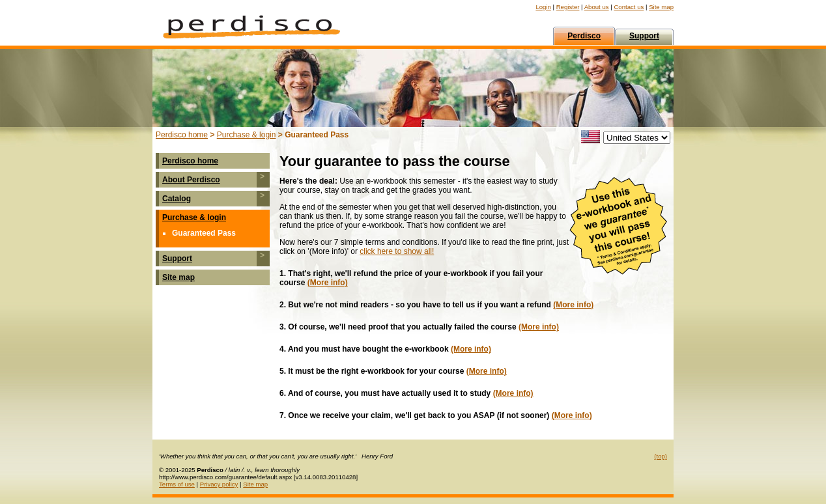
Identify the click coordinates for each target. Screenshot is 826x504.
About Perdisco (191, 180)
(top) (661, 456)
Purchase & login (247, 135)
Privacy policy (219, 484)
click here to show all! (397, 251)
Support (177, 259)
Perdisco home (182, 135)
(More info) (328, 283)
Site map (661, 7)
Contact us (629, 7)
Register (568, 7)
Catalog (177, 199)
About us (597, 7)
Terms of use (177, 484)
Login (543, 7)
